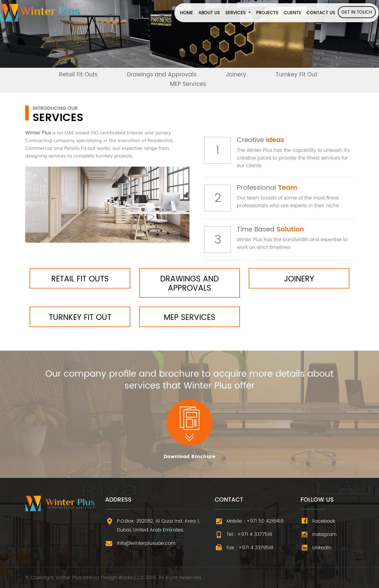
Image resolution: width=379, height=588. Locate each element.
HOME (188, 13)
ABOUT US (209, 13)
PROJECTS (267, 13)
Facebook (324, 521)
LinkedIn (322, 548)
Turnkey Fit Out (297, 75)
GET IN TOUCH (357, 12)
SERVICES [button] (236, 13)
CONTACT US (321, 13)
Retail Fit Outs (78, 75)
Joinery (236, 75)
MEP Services (188, 84)
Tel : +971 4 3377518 (249, 534)
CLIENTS (292, 13)
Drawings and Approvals (162, 75)
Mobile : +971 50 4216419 (255, 521)
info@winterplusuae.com (146, 543)
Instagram (325, 534)
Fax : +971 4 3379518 (250, 548)
